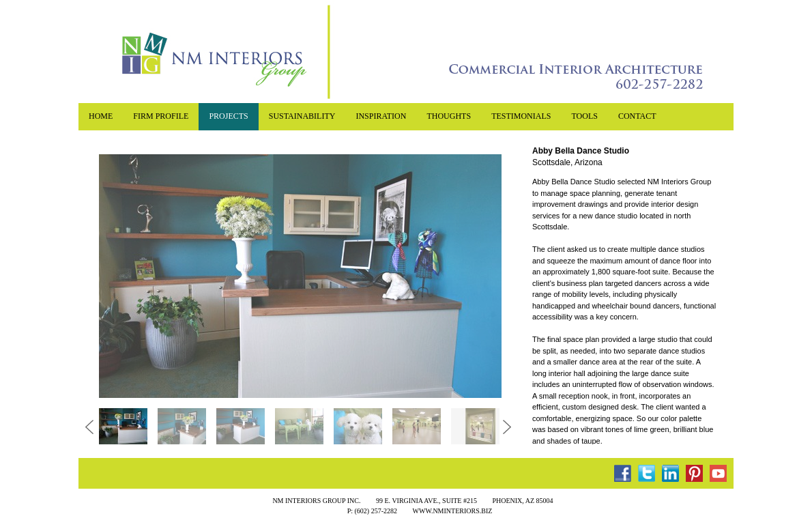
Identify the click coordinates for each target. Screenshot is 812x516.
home (101, 116)
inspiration (381, 116)
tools (584, 116)
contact (637, 116)
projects (228, 116)
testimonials (521, 116)
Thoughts (449, 116)
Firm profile (161, 116)
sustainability (302, 116)
